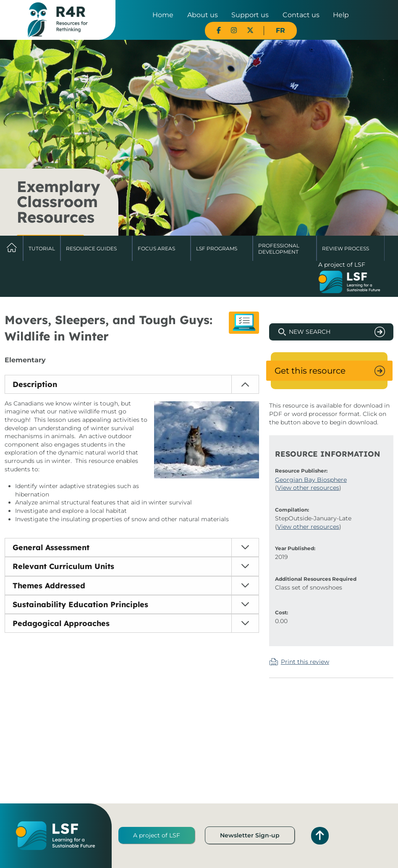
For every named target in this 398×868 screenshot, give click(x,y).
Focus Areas (156, 248)
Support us (250, 15)
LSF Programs (217, 248)
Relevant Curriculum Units (63, 566)
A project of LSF (157, 835)
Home (163, 15)
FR (280, 30)
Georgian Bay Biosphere (311, 480)
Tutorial (42, 248)
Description (35, 384)
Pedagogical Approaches (61, 623)
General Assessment (51, 547)
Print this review (305, 662)
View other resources (308, 488)
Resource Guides (91, 248)
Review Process (346, 248)
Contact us (301, 15)
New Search (310, 332)
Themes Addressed (49, 586)
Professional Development (279, 248)
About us (203, 15)
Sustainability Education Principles (80, 604)
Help (341, 15)
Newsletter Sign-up (250, 835)
